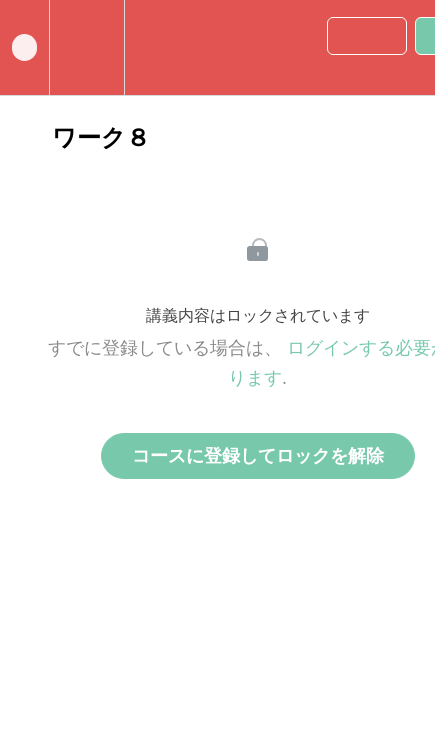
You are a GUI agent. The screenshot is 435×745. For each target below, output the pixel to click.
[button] (24, 47)
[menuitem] (86, 47)
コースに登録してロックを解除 (258, 456)
